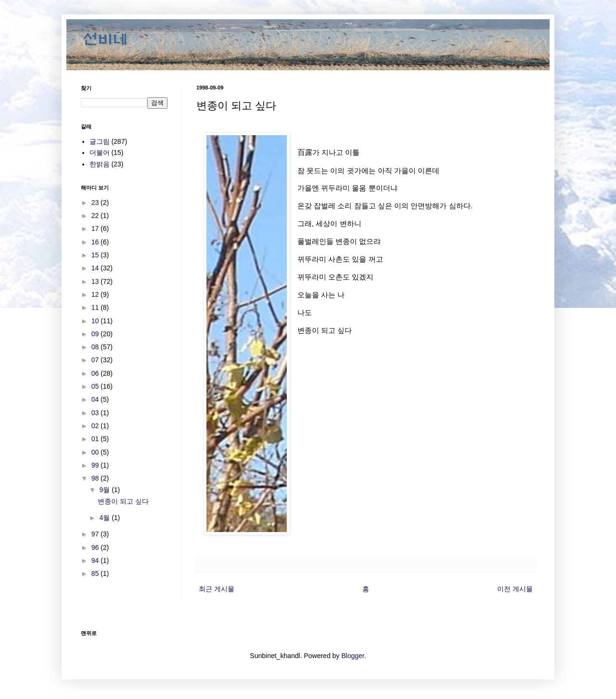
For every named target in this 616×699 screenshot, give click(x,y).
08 (96, 347)
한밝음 (100, 164)
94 (96, 560)
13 (96, 281)
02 (96, 426)
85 (96, 573)
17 (96, 229)
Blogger (353, 656)
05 (96, 386)
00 (96, 452)
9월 (105, 490)
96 (96, 547)
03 (96, 413)
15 (96, 255)
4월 (105, 518)
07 (96, 360)
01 (96, 439)
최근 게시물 (217, 589)
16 (96, 242)
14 (96, 268)
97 (96, 534)
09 (96, 334)
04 (96, 399)
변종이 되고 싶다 (123, 501)
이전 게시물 (515, 589)
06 (96, 373)
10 (96, 321)
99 (96, 465)
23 (96, 203)
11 (96, 307)
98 (96, 478)
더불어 (100, 153)
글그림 (100, 141)
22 (96, 216)
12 (96, 294)
